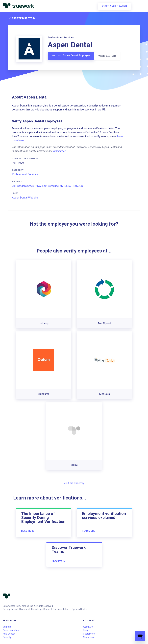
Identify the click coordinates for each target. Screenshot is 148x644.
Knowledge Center (41, 609)
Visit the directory (74, 483)
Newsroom (89, 637)
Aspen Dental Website (25, 198)
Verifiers (7, 627)
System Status (79, 609)
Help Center (9, 634)
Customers (89, 634)
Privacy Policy (10, 609)
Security (7, 637)
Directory (24, 609)
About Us (88, 627)
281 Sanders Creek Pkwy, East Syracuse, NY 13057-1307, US (47, 186)
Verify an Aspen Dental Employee (71, 55)
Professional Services (25, 174)
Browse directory (22, 18)
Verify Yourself (107, 56)
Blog (85, 630)
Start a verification (114, 6)
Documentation (61, 609)
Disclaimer (59, 151)
